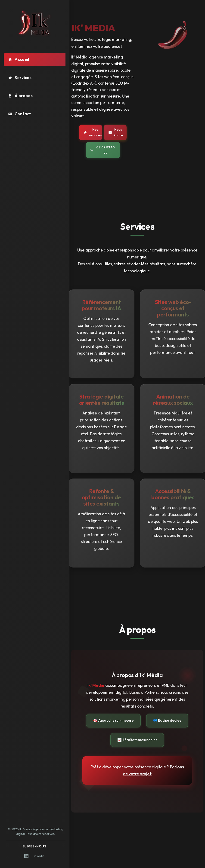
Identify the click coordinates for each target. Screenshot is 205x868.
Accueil (19, 59)
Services (20, 78)
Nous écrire (116, 132)
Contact (19, 114)
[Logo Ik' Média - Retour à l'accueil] (35, 23)
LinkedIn (34, 856)
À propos (20, 96)
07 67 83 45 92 (102, 150)
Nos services (93, 132)
